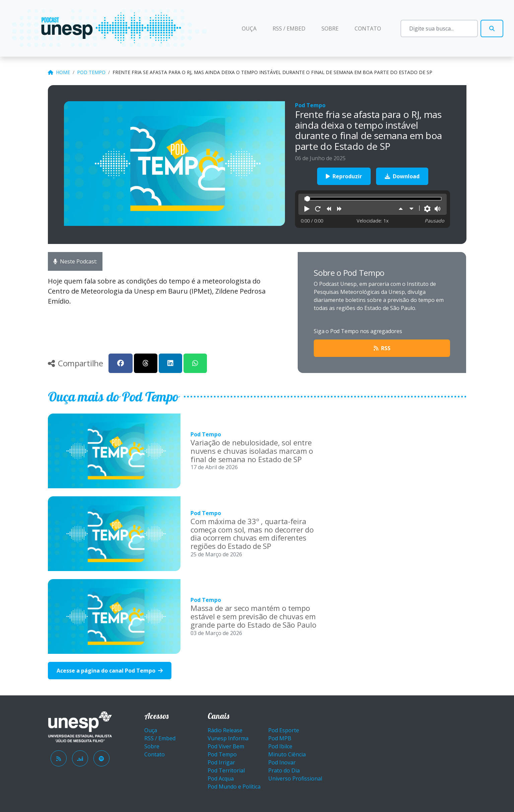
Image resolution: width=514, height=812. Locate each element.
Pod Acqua (221, 778)
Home (59, 72)
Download (402, 176)
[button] (307, 209)
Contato (368, 28)
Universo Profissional (295, 778)
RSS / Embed (160, 738)
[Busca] (439, 28)
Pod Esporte (284, 730)
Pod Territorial (226, 770)
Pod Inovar (282, 762)
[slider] (307, 199)
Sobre (330, 28)
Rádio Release (225, 730)
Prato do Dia (284, 770)
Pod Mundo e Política (234, 787)
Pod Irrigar (221, 762)
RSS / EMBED (289, 28)
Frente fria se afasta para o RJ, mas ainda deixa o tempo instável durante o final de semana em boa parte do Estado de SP (272, 72)
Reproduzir (344, 176)
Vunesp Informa (228, 738)
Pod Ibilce (280, 746)
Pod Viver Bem (226, 746)
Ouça (253, 28)
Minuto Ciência (287, 754)
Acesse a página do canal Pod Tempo (110, 671)
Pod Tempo (91, 72)
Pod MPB (280, 738)
